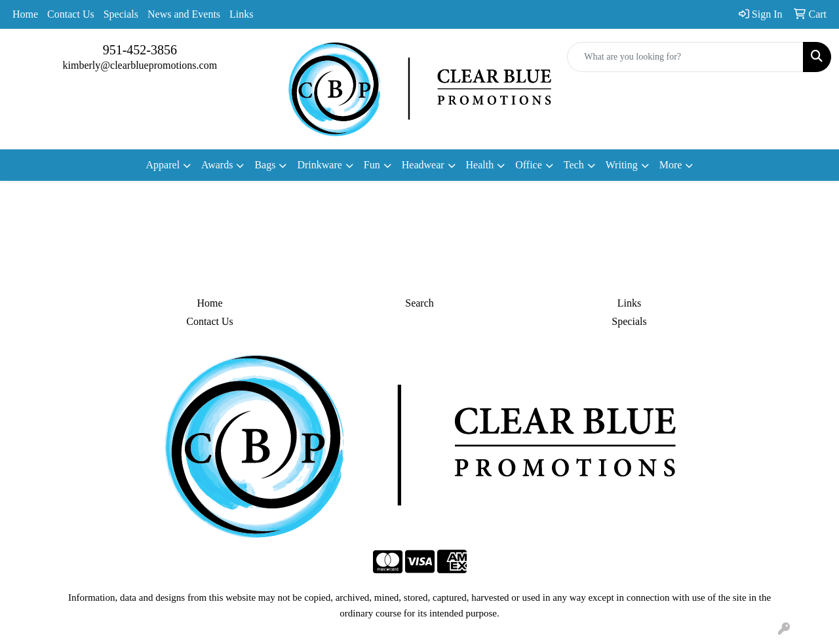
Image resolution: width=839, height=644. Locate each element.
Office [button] (529, 165)
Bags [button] (265, 165)
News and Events (184, 14)
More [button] (671, 165)
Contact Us (71, 14)
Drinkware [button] (319, 165)
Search (419, 303)
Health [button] (480, 165)
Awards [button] (217, 165)
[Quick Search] (685, 57)
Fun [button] (372, 165)
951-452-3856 (140, 50)
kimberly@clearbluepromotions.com (140, 65)
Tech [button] (574, 165)
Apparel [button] (163, 165)
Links (241, 14)
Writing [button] (622, 165)
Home (25, 14)
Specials (121, 14)
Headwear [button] (423, 165)
